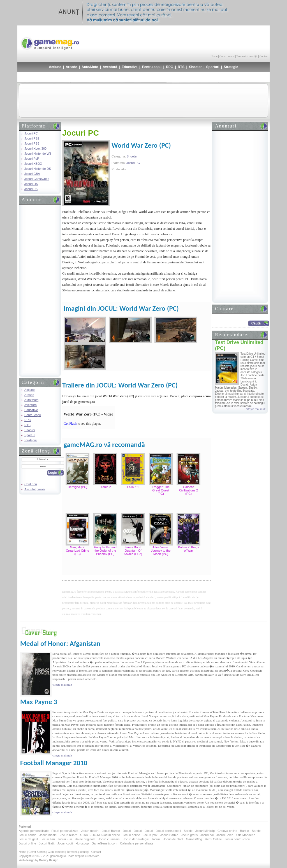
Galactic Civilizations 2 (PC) (188, 490)
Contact (264, 56)
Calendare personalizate (137, 843)
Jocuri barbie (28, 835)
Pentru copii (152, 67)
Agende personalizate (34, 831)
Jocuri (127, 831)
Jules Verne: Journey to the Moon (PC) (161, 551)
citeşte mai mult (256, 409)
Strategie (231, 67)
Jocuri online (131, 835)
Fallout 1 (133, 487)
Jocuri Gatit (47, 843)
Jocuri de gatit (28, 839)
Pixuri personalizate (65, 831)
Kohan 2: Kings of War (188, 549)
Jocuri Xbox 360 (35, 148)
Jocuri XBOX (33, 164)
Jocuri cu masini (109, 839)
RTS (181, 67)
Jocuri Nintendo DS (38, 169)
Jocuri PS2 (32, 138)
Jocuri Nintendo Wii (38, 154)
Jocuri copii (65, 843)
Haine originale (85, 839)
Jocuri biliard (69, 835)
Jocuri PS (31, 189)
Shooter (195, 67)
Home (214, 56)
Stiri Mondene (246, 835)
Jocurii (156, 839)
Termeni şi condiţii (247, 56)
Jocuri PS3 (32, 143)
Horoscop (82, 843)
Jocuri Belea (225, 835)
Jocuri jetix (150, 835)
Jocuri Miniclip (205, 831)
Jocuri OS (31, 184)
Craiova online (227, 831)
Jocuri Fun (65, 839)
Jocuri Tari (48, 839)
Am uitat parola (35, 489)
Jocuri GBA (32, 174)
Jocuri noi (207, 835)
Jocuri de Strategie (136, 839)
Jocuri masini (90, 831)
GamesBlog (194, 839)
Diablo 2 (105, 487)
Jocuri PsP (32, 159)
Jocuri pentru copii (168, 831)
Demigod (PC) (78, 487)
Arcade (71, 67)
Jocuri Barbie (111, 831)
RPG (170, 67)
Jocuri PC (31, 133)
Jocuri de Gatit (173, 839)
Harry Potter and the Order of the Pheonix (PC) (105, 551)
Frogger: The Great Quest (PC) (161, 490)
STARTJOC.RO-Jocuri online (100, 835)
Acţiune (55, 67)
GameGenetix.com (105, 843)
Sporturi (213, 67)
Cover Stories (37, 852)
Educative (130, 67)
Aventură (110, 67)
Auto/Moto (90, 67)
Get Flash (70, 424)
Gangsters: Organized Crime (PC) (77, 551)
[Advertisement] (203, 39)
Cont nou (31, 484)
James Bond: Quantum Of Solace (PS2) (133, 551)
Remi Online (213, 839)
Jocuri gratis (189, 835)
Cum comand (227, 56)
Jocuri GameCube (37, 179)
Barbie (188, 831)
